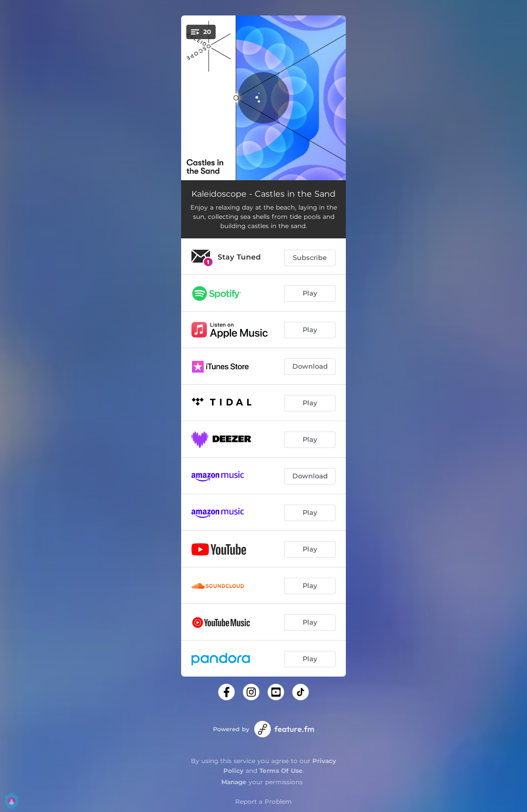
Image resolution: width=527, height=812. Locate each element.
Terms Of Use (281, 771)
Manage (234, 782)
